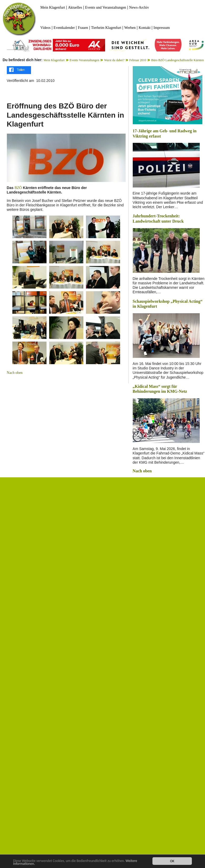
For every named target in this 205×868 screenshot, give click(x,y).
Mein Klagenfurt (53, 7)
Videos (46, 28)
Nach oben (15, 373)
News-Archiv (139, 7)
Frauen (83, 28)
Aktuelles (75, 7)
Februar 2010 (138, 60)
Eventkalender (64, 28)
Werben (130, 28)
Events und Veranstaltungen (106, 7)
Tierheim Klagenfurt (106, 28)
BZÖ (18, 188)
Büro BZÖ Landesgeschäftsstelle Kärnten (177, 60)
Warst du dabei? (114, 60)
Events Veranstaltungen (84, 60)
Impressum (162, 28)
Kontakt (144, 28)
